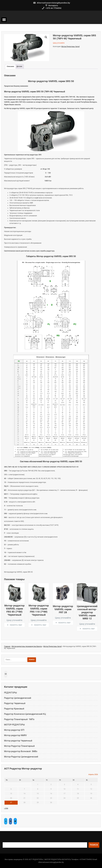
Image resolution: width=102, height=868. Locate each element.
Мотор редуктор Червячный (18, 741)
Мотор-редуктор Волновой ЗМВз (21, 751)
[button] (46, 37)
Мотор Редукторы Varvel (70, 47)
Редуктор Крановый (14, 709)
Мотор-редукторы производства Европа (27, 646)
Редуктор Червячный (15, 703)
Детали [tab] (19, 66)
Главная (7, 646)
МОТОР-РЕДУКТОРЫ (14, 725)
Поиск (94, 845)
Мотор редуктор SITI (14, 730)
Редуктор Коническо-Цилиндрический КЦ (25, 714)
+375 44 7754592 (52, 8)
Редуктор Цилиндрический (18, 698)
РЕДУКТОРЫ (10, 693)
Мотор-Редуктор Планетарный (19, 746)
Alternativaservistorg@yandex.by (52, 3)
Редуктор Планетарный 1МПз (19, 719)
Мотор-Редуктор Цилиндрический (21, 757)
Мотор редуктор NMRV (15, 735)
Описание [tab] (10, 66)
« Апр (6, 808)
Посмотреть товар (16, 625)
